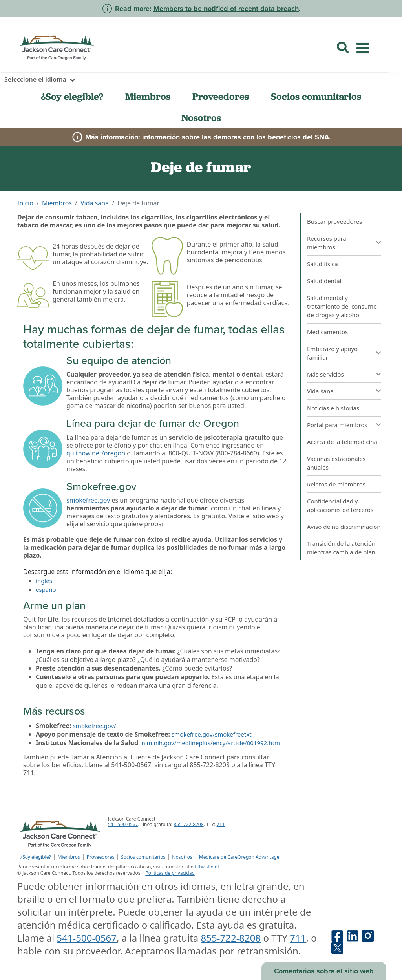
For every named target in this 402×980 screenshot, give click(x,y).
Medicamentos (327, 332)
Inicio (25, 203)
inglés (44, 581)
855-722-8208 (188, 824)
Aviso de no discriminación (344, 527)
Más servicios (325, 374)
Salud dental (324, 281)
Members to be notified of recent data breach (226, 9)
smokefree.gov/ (95, 726)
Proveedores (221, 97)
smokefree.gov (88, 500)
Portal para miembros (337, 425)
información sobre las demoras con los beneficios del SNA (236, 137)
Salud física (323, 264)
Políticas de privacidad (170, 873)
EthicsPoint (207, 867)
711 (221, 824)
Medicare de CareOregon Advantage (239, 857)
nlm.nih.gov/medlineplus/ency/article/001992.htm (211, 743)
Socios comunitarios (316, 97)
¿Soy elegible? (72, 97)
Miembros (148, 97)
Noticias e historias (333, 408)
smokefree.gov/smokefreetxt (211, 734)
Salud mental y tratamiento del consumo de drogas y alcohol (342, 306)
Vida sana (95, 203)
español (47, 589)
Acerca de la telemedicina (342, 442)
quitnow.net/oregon (96, 453)
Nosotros (201, 118)
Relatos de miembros (336, 484)
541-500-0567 (123, 824)
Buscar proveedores (334, 221)
